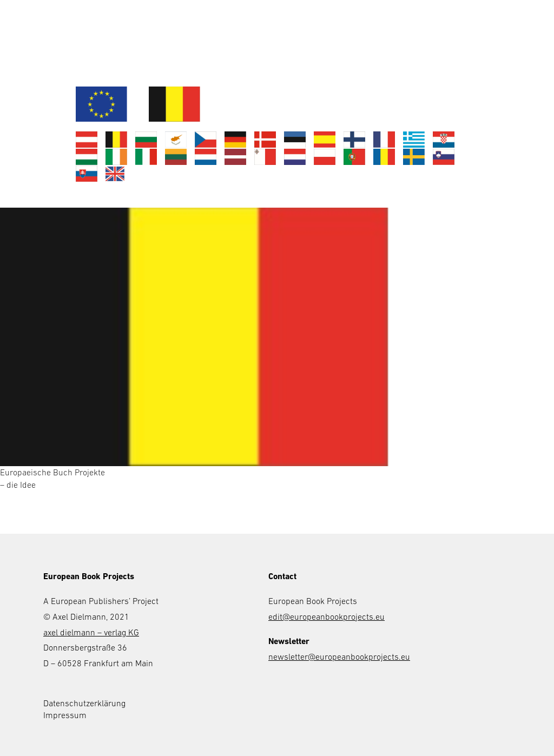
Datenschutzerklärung (84, 703)
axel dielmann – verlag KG (91, 632)
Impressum (65, 715)
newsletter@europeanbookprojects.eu (339, 656)
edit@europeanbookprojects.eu (327, 616)
